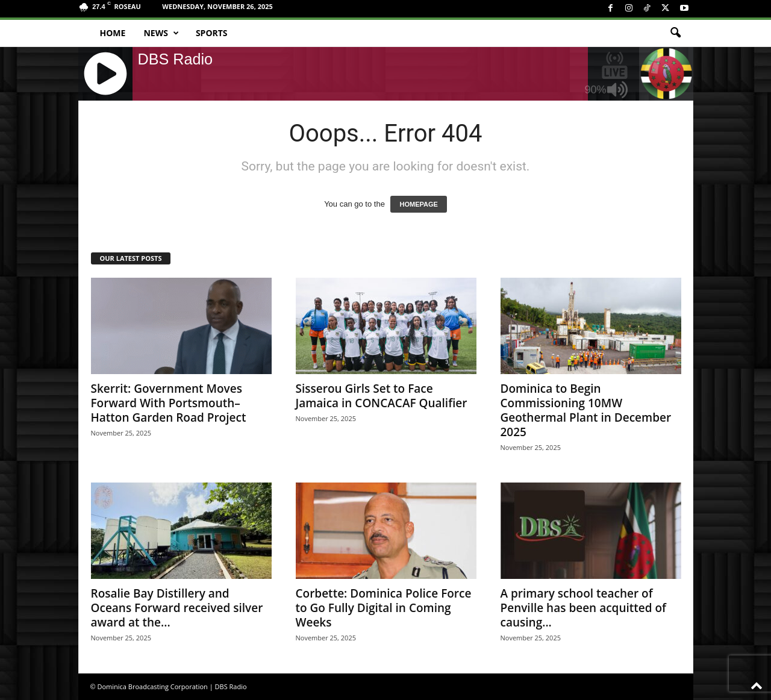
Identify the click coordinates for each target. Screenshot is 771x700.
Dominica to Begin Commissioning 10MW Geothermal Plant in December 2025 (586, 410)
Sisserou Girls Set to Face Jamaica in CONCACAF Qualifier (382, 396)
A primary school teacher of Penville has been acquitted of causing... (584, 608)
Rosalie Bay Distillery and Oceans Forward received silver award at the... (177, 608)
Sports (212, 33)
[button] (675, 33)
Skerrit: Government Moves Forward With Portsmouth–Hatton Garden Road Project (169, 403)
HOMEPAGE (418, 204)
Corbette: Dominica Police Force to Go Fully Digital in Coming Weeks (384, 608)
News (161, 33)
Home (113, 33)
